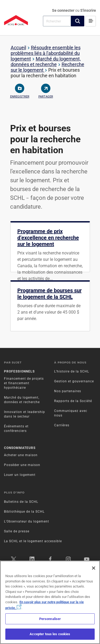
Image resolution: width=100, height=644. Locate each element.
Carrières (62, 425)
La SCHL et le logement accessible (33, 541)
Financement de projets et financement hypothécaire (24, 383)
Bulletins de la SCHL (21, 502)
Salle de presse (17, 531)
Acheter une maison (21, 455)
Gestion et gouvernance (74, 381)
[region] (50, 602)
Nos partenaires (68, 391)
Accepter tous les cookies (50, 634)
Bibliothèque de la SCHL (24, 512)
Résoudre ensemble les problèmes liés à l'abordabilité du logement (46, 53)
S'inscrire (88, 10)
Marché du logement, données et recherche (46, 62)
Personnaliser (50, 619)
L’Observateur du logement (27, 521)
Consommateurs (20, 448)
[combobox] (57, 21)
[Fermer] (94, 568)
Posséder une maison (22, 465)
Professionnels (19, 371)
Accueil (18, 48)
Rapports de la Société (73, 401)
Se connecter (64, 10)
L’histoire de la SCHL (72, 371)
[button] (78, 21)
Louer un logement (20, 475)
